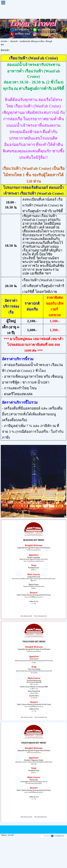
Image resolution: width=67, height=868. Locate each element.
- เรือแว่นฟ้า (13, 41)
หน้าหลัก (4, 41)
